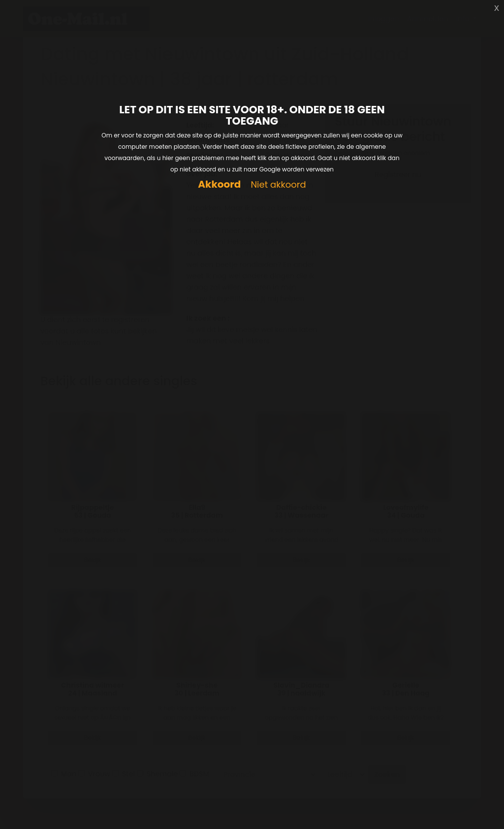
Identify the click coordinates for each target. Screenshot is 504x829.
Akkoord (219, 184)
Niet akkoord (278, 185)
